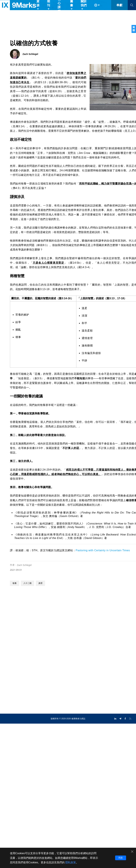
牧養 (15, 583)
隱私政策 (71, 862)
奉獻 (119, 10)
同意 (121, 858)
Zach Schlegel (24, 565)
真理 (40, 583)
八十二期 (27, 583)
